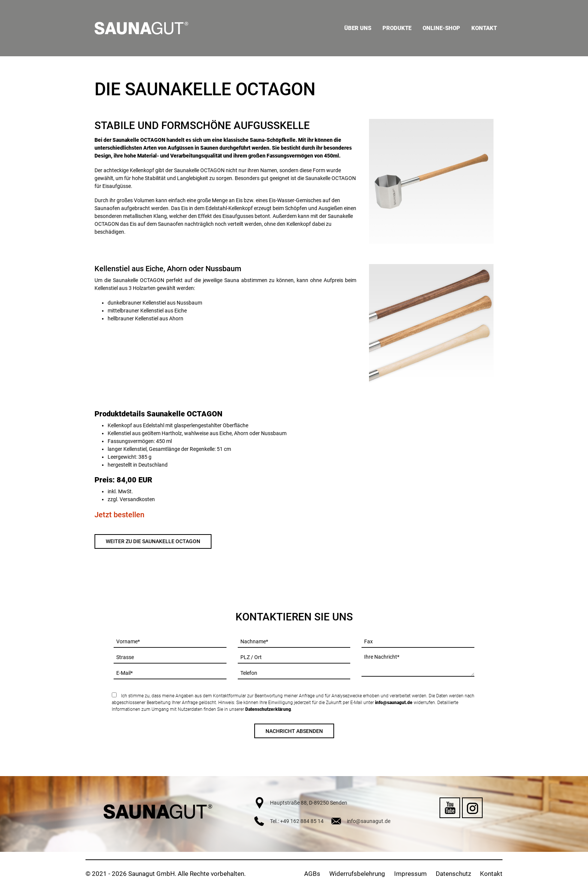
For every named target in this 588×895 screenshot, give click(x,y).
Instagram (472, 808)
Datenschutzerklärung (268, 709)
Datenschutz (453, 874)
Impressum (410, 874)
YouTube (450, 808)
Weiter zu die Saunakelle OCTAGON (153, 541)
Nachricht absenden (294, 731)
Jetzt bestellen (119, 515)
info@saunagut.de (394, 703)
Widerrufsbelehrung (357, 874)
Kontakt (491, 874)
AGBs (312, 874)
